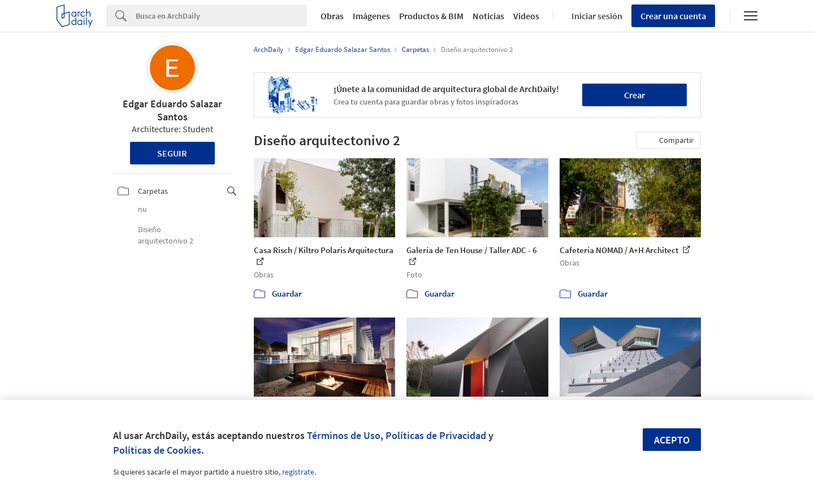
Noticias (488, 16)
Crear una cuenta (673, 16)
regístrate (298, 472)
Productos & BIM (431, 16)
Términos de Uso (344, 435)
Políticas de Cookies (157, 450)
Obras (332, 16)
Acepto (672, 440)
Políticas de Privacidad (436, 435)
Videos (526, 16)
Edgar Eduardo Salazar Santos (172, 110)
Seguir (172, 153)
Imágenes (371, 16)
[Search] (221, 16)
